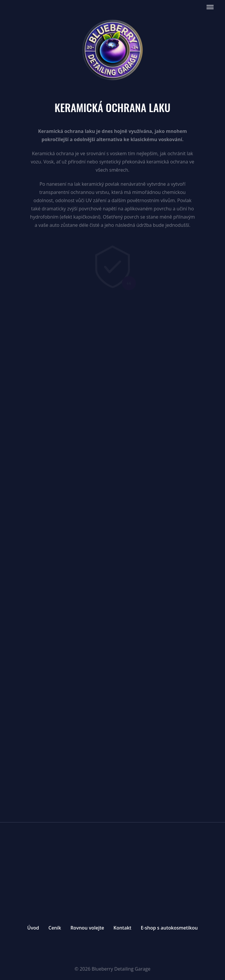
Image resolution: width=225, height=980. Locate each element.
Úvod (33, 928)
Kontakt (122, 928)
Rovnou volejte (87, 928)
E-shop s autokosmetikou (169, 928)
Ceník (55, 928)
